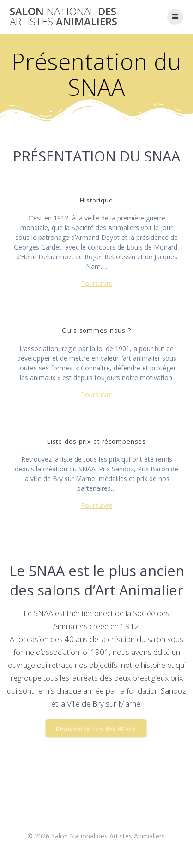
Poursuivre (97, 283)
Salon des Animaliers (63, 17)
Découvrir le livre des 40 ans (96, 729)
